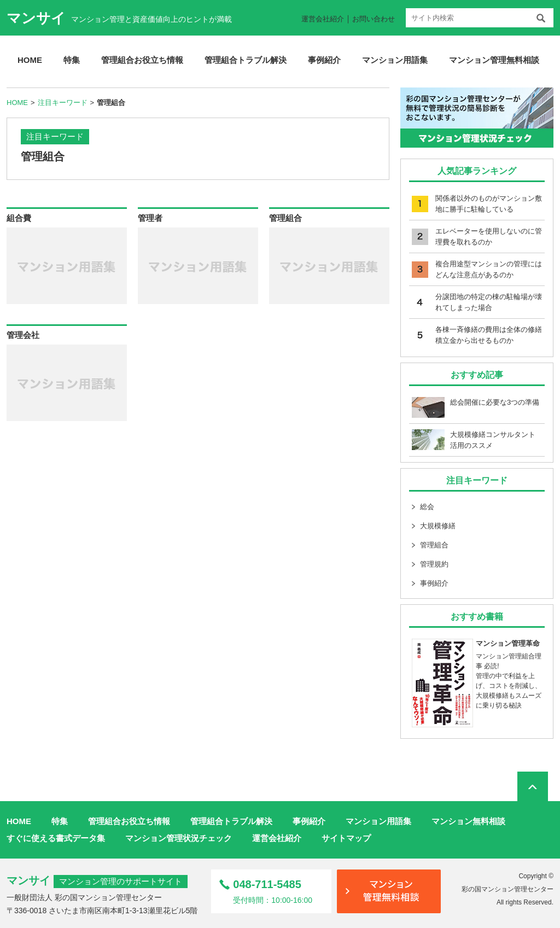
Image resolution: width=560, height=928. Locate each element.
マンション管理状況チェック (179, 838)
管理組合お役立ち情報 (142, 60)
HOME (30, 60)
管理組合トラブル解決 (246, 60)
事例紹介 (324, 60)
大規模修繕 (438, 526)
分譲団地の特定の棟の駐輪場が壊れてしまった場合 (489, 302)
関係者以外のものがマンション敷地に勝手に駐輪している (489, 204)
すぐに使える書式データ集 (56, 838)
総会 (427, 507)
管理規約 (434, 564)
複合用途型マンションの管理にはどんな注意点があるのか (489, 269)
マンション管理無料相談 (494, 60)
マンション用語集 (395, 60)
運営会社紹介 (323, 19)
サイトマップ (346, 838)
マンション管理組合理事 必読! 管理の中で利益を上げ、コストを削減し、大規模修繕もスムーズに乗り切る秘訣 (477, 674)
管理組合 (434, 545)
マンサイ (36, 18)
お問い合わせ (374, 19)
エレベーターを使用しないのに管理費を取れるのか (489, 237)
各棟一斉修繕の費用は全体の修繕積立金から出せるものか (489, 335)
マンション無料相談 (468, 821)
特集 (72, 60)
